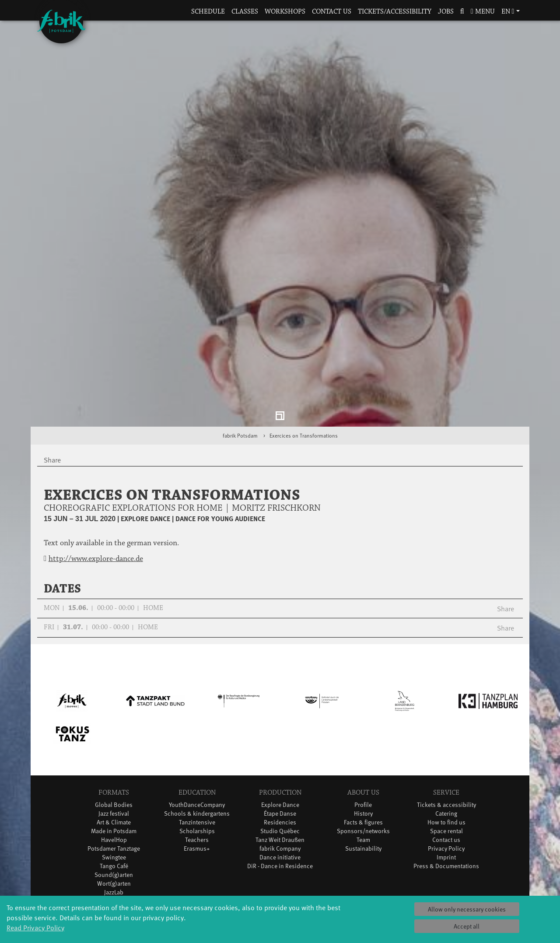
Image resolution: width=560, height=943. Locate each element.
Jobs (446, 12)
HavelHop (114, 769)
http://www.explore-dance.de (96, 487)
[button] (462, 12)
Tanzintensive (197, 751)
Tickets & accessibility (446, 734)
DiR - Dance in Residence (280, 795)
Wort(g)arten (114, 812)
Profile (363, 734)
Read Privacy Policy (35, 927)
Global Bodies (114, 734)
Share (506, 537)
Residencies (280, 751)
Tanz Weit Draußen (280, 769)
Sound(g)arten (114, 804)
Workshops (285, 12)
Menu (483, 12)
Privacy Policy (446, 777)
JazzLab (114, 821)
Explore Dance (280, 734)
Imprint (446, 786)
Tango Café (114, 795)
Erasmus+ (197, 777)
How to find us (446, 751)
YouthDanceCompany (197, 734)
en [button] (508, 12)
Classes (245, 12)
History (363, 742)
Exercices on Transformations (304, 364)
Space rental (446, 760)
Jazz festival (114, 742)
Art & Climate (114, 751)
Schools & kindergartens (197, 742)
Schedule (208, 12)
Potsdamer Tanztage (114, 777)
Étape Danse (280, 742)
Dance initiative (280, 786)
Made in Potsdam (114, 760)
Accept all (467, 926)
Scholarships (197, 760)
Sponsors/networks (363, 760)
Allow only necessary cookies (467, 909)
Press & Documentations (446, 795)
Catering (446, 742)
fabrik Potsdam (240, 364)
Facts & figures (363, 751)
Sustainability (363, 777)
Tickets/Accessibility (395, 12)
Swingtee (114, 786)
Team (363, 769)
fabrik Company (280, 777)
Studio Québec (280, 760)
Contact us (332, 12)
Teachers (197, 769)
